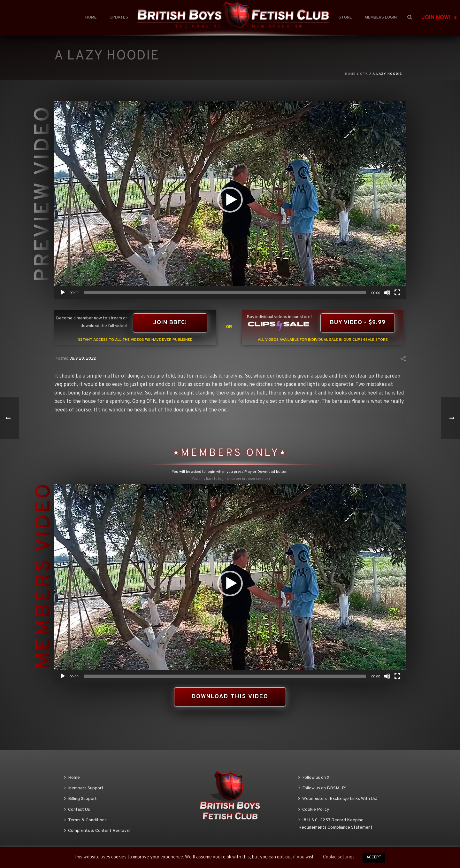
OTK (364, 74)
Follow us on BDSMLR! (322, 788)
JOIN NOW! (439, 18)
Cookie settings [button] (339, 857)
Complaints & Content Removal (97, 831)
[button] (230, 200)
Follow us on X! (314, 778)
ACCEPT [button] (374, 857)
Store (345, 18)
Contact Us (77, 810)
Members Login (381, 18)
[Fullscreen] (397, 293)
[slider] (225, 293)
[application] (230, 200)
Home (91, 18)
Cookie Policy (314, 810)
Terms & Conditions (85, 820)
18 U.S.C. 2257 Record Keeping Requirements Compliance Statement (335, 824)
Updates (119, 18)
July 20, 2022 (83, 359)
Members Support (84, 788)
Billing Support (80, 799)
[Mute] (387, 293)
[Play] (63, 293)
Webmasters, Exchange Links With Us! (338, 799)
